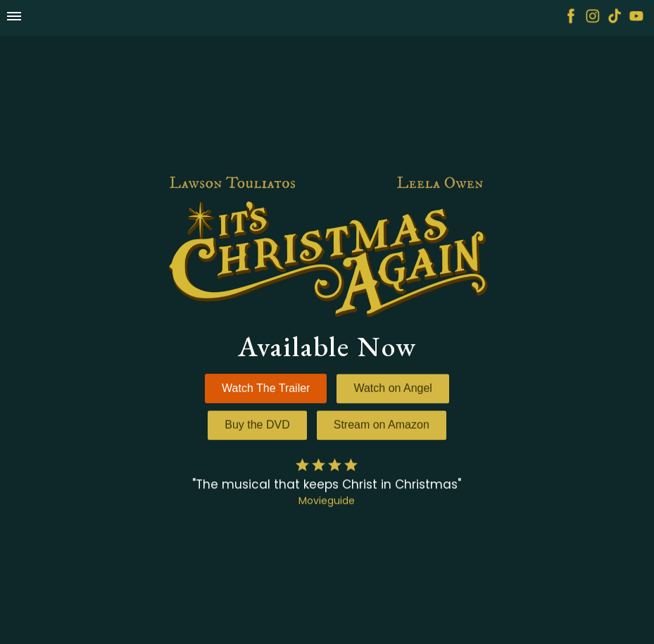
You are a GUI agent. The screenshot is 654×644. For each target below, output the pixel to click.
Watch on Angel (392, 389)
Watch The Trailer (266, 388)
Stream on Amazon (382, 425)
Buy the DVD (257, 425)
